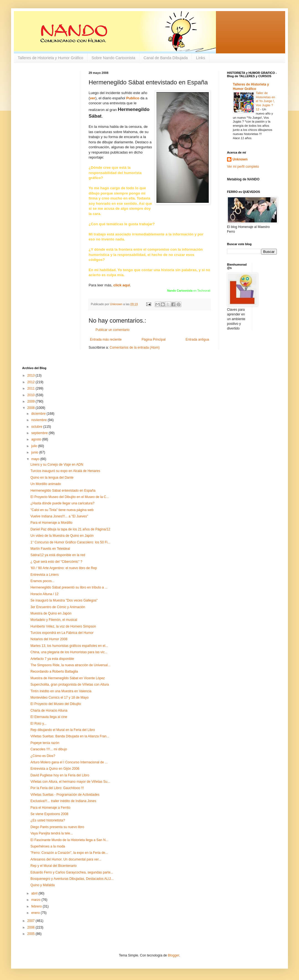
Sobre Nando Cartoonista (114, 58)
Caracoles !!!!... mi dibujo (49, 749)
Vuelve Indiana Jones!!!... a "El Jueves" (59, 516)
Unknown (240, 159)
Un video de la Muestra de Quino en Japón (62, 536)
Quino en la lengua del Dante (52, 478)
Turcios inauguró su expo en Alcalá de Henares (65, 471)
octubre (37, 427)
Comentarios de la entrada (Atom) (135, 348)
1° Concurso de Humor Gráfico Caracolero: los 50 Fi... (70, 542)
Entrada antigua (197, 339)
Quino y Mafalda (42, 885)
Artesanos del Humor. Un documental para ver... (66, 859)
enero (36, 913)
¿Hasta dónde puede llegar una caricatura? (62, 503)
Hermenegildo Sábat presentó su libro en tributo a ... (69, 587)
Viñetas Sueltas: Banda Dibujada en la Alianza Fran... (70, 736)
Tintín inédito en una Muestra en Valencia (61, 691)
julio (35, 446)
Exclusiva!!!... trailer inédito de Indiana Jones (63, 801)
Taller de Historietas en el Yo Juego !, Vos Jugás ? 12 (266, 101)
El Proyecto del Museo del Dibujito (56, 704)
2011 (32, 388)
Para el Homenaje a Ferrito (50, 808)
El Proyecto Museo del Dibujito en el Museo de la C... (70, 497)
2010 (32, 395)
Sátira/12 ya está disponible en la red (58, 555)
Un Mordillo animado (46, 484)
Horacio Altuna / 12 (44, 594)
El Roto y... (38, 724)
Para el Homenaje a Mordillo (51, 523)
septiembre (40, 433)
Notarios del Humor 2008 (49, 639)
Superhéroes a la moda (48, 846)
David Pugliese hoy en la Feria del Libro (60, 775)
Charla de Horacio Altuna (49, 711)
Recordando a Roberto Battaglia (54, 672)
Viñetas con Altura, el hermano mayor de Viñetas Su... (70, 782)
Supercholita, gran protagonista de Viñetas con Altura (70, 685)
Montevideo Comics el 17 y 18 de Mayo (60, 698)
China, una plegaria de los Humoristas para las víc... (69, 652)
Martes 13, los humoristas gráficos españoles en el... (69, 646)
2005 (32, 934)
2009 (32, 401)
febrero (37, 906)
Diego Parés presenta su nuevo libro (57, 827)
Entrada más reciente (106, 339)
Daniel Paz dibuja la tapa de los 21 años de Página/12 (70, 529)
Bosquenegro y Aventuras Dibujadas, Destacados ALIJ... (72, 879)
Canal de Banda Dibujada (166, 58)
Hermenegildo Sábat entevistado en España (63, 491)
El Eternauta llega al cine (49, 717)
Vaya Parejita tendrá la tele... (52, 833)
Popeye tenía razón (45, 743)
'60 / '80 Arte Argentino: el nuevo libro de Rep (64, 568)
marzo (36, 900)
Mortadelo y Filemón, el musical (54, 620)
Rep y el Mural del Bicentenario (54, 866)
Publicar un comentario (113, 330)
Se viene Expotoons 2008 (49, 814)
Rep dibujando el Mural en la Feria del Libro (63, 730)
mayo (36, 459)
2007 (32, 921)
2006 (32, 927)
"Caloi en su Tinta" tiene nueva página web (62, 510)
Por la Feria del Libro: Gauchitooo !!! (57, 788)
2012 (32, 382)
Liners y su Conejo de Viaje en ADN (57, 465)
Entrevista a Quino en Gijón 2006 (55, 769)
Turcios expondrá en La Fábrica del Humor (62, 633)
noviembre (39, 420)
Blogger (173, 955)
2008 (32, 408)
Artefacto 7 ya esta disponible (52, 659)
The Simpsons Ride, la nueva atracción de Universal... (70, 665)
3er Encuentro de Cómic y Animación (58, 607)
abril (35, 893)
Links (201, 58)
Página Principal (154, 339)
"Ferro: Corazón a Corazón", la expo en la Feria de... (69, 853)
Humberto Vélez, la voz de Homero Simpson (63, 626)
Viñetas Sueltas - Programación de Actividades (65, 795)
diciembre (39, 414)
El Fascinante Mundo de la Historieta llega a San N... (69, 840)
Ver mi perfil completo (243, 167)
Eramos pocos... (42, 581)
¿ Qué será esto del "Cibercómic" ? (56, 562)
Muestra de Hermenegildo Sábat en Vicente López (68, 678)
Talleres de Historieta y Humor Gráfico (51, 58)
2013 (32, 375)
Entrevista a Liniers (45, 575)
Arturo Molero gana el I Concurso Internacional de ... (69, 762)
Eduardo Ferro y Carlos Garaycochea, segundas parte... (72, 872)
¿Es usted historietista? (48, 820)
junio (35, 452)
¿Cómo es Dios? (43, 756)
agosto (37, 439)
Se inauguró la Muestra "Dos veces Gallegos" (64, 600)
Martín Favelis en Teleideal (50, 549)
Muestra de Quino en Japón (51, 613)
